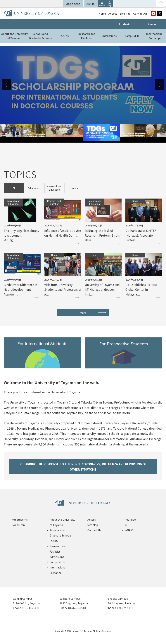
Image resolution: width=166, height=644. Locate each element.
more (83, 313)
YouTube (130, 520)
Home (102, 13)
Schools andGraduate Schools (40, 36)
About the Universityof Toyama (14, 36)
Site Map (125, 13)
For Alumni (19, 525)
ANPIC (91, 4)
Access (113, 13)
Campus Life (132, 36)
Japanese (73, 4)
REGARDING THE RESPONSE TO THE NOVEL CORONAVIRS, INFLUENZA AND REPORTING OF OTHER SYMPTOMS (83, 467)
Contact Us (140, 13)
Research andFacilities (87, 36)
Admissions (109, 36)
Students (125, 24)
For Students (20, 520)
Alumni (152, 24)
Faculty (64, 36)
